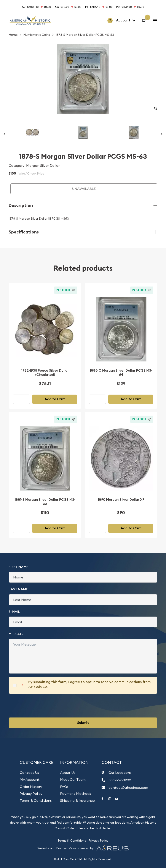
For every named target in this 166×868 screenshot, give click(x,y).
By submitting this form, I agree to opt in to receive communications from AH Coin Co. (89, 684)
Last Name (18, 589)
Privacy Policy (31, 794)
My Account (30, 779)
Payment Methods (76, 794)
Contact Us (29, 772)
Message (17, 634)
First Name (18, 567)
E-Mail (14, 612)
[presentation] (41, 706)
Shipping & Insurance (77, 800)
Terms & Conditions (36, 800)
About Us (68, 772)
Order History (31, 787)
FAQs (64, 787)
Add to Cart (55, 399)
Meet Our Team (73, 779)
